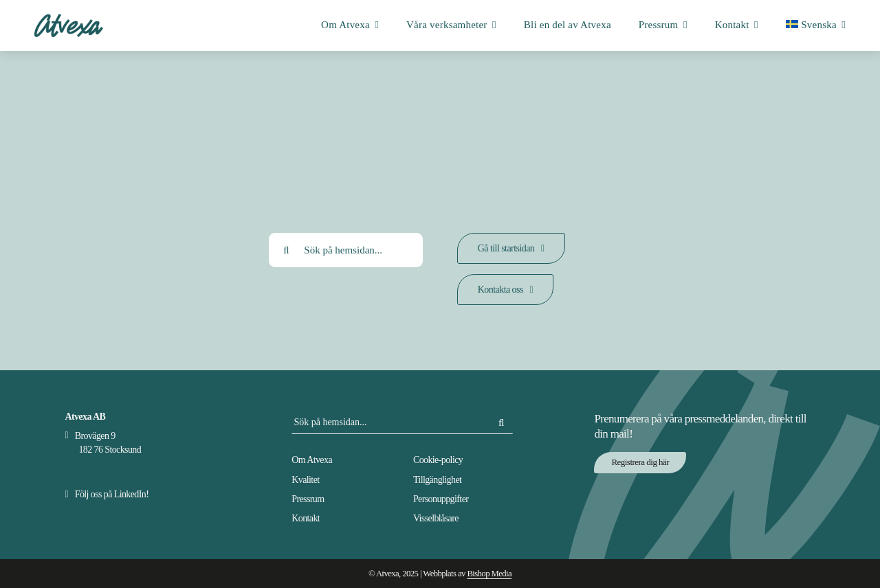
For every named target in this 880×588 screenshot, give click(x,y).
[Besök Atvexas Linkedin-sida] (107, 494)
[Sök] (286, 250)
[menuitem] (816, 26)
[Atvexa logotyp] (69, 19)
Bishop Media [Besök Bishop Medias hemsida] (489, 574)
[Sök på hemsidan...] (346, 250)
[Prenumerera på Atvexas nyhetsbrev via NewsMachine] (640, 463)
